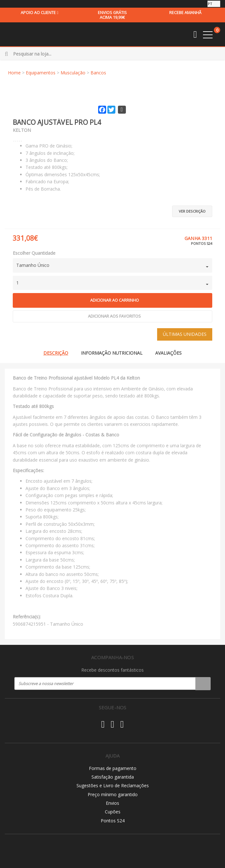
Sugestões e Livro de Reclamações (113, 785)
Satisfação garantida (113, 777)
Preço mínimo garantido (113, 794)
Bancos (98, 73)
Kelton (22, 130)
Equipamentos (41, 73)
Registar (203, 683)
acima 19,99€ (112, 15)
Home (14, 73)
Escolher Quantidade (34, 253)
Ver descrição (192, 211)
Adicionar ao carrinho (115, 300)
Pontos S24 (113, 821)
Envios (112, 803)
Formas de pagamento (113, 768)
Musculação (73, 73)
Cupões (113, 812)
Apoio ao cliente (40, 13)
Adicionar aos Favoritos (114, 316)
